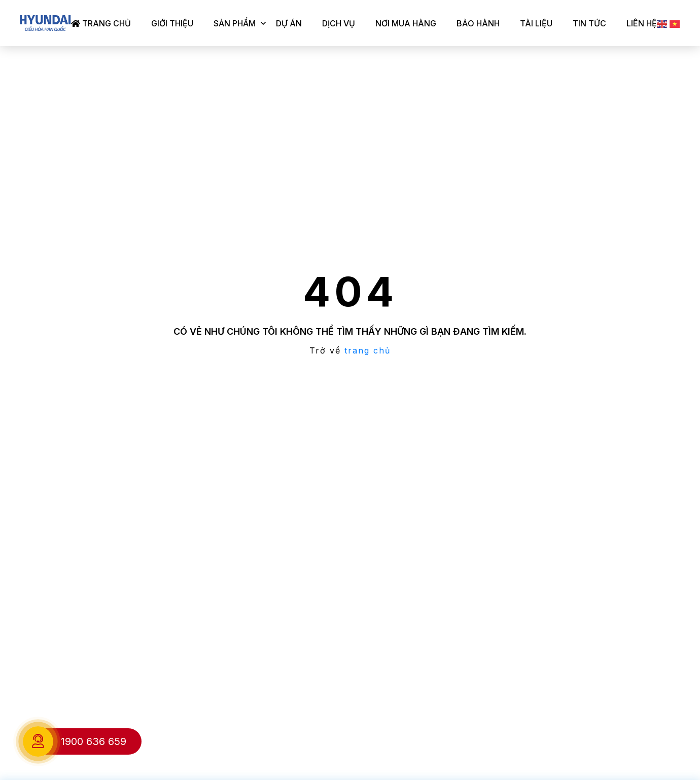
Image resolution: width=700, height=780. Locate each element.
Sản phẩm (235, 23)
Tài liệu (536, 23)
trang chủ (367, 350)
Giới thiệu (172, 23)
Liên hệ (642, 23)
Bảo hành (478, 23)
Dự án (289, 23)
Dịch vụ (339, 23)
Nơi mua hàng (406, 23)
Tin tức (589, 23)
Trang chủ (101, 23)
